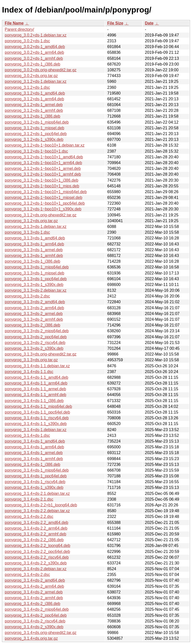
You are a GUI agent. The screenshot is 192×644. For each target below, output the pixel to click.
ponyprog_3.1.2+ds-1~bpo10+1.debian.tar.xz (45, 145)
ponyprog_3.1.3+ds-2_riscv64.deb (35, 343)
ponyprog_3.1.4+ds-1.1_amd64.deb (36, 377)
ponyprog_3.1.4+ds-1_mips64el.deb (37, 470)
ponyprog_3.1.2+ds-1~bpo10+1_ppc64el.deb (45, 203)
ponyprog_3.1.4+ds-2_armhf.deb (34, 598)
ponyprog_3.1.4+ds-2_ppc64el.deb (36, 615)
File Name (14, 23)
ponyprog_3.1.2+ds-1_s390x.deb (34, 139)
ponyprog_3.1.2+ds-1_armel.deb (34, 105)
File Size (115, 23)
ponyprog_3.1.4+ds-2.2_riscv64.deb (37, 557)
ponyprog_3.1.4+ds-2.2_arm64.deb (36, 528)
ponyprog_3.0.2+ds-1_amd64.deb (35, 47)
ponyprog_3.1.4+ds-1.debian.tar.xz (36, 430)
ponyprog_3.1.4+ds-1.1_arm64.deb (36, 383)
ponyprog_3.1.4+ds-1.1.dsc (29, 372)
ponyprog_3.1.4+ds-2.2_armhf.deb (35, 534)
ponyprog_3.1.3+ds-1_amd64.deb (35, 238)
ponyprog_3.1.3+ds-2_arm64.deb (34, 308)
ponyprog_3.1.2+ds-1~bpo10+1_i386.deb (41, 180)
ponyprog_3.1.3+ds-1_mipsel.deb (34, 273)
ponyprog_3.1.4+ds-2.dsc (27, 575)
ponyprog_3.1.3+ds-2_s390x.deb (34, 348)
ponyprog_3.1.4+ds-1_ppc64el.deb (36, 476)
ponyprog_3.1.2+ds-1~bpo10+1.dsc (36, 151)
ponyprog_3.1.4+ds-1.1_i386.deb (34, 401)
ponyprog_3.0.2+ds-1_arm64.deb (34, 52)
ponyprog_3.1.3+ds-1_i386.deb (32, 261)
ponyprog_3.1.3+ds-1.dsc (27, 232)
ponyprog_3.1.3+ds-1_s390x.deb (34, 285)
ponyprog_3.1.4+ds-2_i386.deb (32, 604)
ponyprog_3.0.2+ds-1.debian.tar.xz (36, 35)
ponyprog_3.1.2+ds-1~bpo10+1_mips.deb (42, 186)
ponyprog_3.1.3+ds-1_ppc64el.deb (36, 279)
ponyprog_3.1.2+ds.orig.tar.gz (31, 221)
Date (149, 23)
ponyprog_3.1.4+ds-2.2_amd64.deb (36, 523)
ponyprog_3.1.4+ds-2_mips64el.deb (37, 609)
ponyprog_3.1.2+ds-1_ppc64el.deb (36, 134)
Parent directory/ (19, 29)
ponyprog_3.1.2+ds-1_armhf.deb (34, 110)
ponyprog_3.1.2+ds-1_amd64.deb (35, 93)
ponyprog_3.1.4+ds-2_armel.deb (34, 592)
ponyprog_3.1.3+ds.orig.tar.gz (31, 360)
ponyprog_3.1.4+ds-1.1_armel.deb (35, 389)
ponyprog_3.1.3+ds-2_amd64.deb (35, 302)
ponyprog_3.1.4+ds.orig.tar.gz (31, 638)
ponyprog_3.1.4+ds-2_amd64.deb (35, 580)
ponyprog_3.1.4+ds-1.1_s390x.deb (36, 424)
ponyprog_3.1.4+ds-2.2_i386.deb (34, 540)
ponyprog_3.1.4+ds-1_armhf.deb (34, 459)
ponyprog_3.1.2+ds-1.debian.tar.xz (36, 81)
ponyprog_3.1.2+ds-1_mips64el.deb (37, 122)
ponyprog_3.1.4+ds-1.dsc (27, 435)
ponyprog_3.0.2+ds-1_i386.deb (32, 64)
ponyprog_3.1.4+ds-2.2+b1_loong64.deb (41, 505)
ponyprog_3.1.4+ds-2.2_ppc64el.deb (37, 552)
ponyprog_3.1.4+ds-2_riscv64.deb (35, 621)
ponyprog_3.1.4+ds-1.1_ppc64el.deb (37, 412)
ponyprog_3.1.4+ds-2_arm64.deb (34, 586)
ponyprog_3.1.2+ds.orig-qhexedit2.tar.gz (41, 215)
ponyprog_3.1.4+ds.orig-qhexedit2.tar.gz (41, 633)
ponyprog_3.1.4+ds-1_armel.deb (34, 453)
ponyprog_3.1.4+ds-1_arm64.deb (34, 447)
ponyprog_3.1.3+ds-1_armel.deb (34, 250)
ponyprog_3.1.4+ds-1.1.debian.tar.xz (37, 366)
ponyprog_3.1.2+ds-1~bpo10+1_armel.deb (43, 169)
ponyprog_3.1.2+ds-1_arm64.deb (34, 99)
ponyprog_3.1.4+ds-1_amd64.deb (35, 441)
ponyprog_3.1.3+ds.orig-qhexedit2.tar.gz (41, 354)
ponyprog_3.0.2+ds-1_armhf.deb (34, 58)
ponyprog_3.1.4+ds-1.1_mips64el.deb (38, 406)
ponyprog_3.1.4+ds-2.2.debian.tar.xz (37, 511)
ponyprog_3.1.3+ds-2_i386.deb (32, 325)
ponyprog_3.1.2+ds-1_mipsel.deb (34, 128)
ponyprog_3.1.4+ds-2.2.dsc (29, 517)
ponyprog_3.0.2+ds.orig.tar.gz (31, 76)
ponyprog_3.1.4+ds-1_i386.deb (32, 464)
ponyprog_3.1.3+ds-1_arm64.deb (34, 244)
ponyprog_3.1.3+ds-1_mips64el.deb (37, 267)
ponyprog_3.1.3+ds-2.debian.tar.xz (36, 290)
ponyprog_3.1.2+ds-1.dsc (27, 87)
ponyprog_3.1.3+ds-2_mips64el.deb (37, 331)
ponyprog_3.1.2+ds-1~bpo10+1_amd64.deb (44, 157)
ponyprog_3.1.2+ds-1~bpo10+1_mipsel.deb (43, 198)
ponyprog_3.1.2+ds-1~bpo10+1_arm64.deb (43, 163)
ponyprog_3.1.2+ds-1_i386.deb (32, 116)
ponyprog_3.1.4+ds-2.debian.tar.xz (36, 569)
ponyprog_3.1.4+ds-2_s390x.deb (34, 627)
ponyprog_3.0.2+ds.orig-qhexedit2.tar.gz (41, 70)
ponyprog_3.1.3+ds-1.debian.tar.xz (36, 227)
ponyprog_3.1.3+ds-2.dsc (27, 296)
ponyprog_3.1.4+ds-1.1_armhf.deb (35, 395)
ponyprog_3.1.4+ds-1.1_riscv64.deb (37, 418)
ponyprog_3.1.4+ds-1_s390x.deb (34, 488)
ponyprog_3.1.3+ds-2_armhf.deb (34, 319)
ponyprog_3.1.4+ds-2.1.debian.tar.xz (37, 494)
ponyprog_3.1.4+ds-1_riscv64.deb (35, 482)
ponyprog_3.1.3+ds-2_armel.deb (34, 314)
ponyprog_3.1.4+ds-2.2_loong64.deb (37, 546)
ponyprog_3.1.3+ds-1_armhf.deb (34, 256)
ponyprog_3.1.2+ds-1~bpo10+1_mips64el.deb (46, 192)
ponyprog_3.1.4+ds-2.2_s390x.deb (36, 563)
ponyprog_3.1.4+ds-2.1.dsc (29, 499)
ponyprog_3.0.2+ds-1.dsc (27, 41)
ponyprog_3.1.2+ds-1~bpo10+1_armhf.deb (43, 174)
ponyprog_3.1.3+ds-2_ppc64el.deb (36, 337)
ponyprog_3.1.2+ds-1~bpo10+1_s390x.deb (43, 209)
